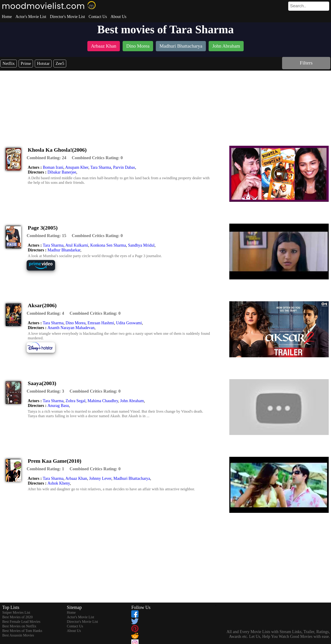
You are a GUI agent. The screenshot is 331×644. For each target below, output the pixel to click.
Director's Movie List (67, 17)
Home (7, 17)
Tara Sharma (101, 167)
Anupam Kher (77, 167)
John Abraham (132, 401)
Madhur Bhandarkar (64, 250)
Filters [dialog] (306, 63)
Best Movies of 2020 (18, 617)
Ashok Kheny (59, 483)
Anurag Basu (58, 406)
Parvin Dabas (124, 167)
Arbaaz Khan (76, 478)
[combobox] (298, 6)
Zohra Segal (75, 401)
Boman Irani (53, 167)
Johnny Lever (100, 478)
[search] (309, 6)
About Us (119, 17)
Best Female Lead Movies (21, 622)
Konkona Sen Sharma (108, 245)
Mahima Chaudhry (103, 401)
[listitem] (104, 47)
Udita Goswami (129, 323)
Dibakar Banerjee (62, 172)
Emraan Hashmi (101, 323)
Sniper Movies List (16, 612)
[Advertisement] (166, 105)
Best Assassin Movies (18, 635)
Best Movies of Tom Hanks (22, 631)
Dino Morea (75, 323)
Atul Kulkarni (77, 245)
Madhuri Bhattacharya (132, 478)
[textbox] (298, 6)
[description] (46, 158)
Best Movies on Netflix (19, 626)
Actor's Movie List (31, 17)
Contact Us (98, 17)
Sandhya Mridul (141, 245)
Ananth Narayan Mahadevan (71, 328)
